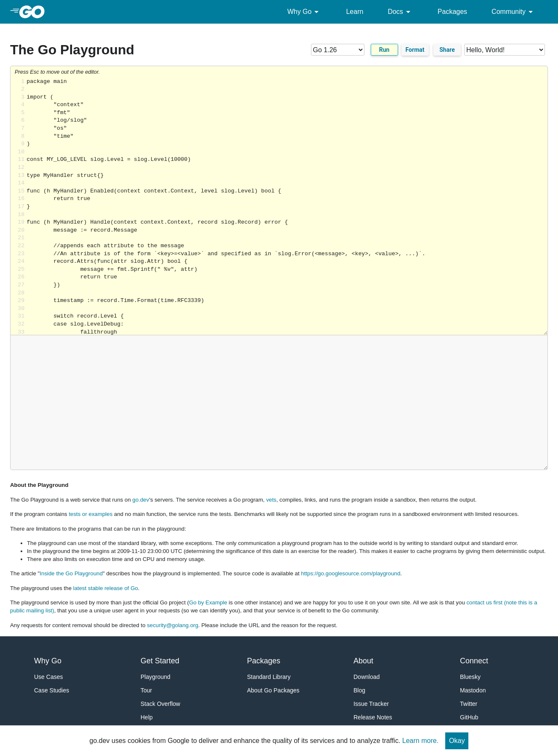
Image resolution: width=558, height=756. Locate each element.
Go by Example (208, 602)
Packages (452, 12)
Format (415, 50)
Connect (474, 661)
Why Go (305, 12)
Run (384, 50)
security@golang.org (173, 625)
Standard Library (269, 677)
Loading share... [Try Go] (287, 207)
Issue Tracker (371, 704)
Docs (400, 12)
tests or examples (90, 514)
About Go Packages (273, 690)
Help (147, 717)
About (363, 661)
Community (514, 12)
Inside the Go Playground (71, 573)
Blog (359, 690)
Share (447, 50)
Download (367, 677)
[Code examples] (505, 50)
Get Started (160, 661)
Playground (155, 677)
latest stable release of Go (106, 588)
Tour (146, 690)
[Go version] (338, 50)
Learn (355, 12)
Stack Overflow (160, 704)
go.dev (141, 500)
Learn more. (420, 741)
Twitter (469, 704)
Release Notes (373, 717)
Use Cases (48, 677)
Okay (457, 741)
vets (271, 500)
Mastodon (473, 690)
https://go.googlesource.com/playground (351, 573)
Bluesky (470, 677)
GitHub (469, 717)
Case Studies (52, 690)
